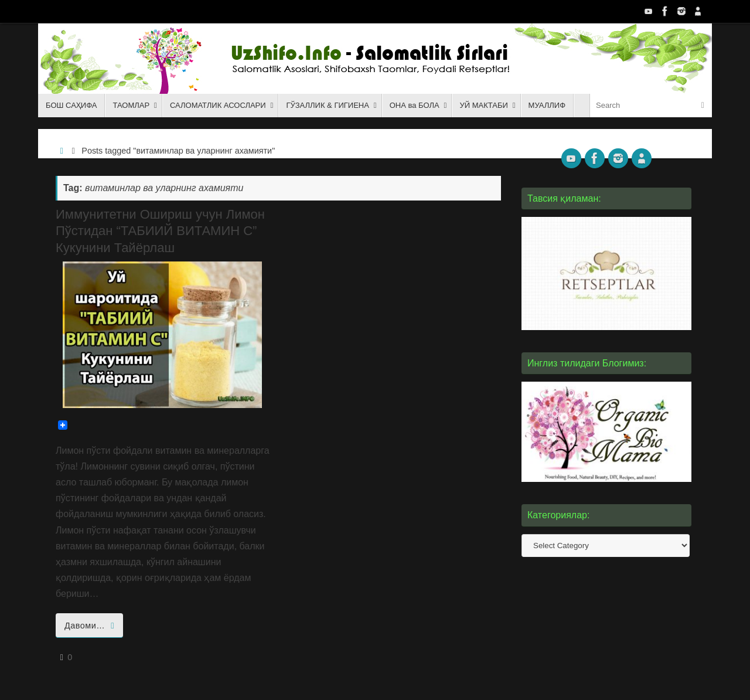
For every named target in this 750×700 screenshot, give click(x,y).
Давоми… (91, 626)
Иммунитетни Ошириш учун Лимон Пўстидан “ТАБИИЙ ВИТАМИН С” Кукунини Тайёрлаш (160, 231)
